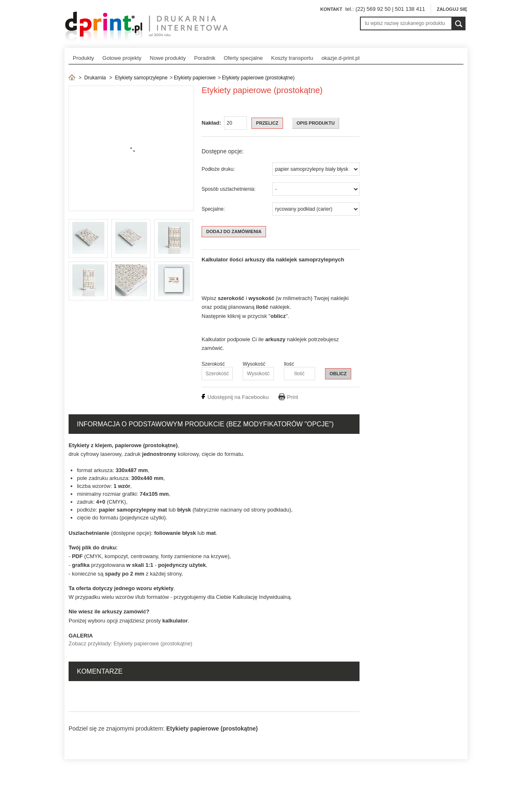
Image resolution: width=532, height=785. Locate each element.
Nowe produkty (168, 58)
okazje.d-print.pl (340, 58)
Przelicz (267, 123)
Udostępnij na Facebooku (238, 397)
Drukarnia (95, 78)
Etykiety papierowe (195, 78)
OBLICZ (338, 374)
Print (292, 397)
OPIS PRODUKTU (316, 123)
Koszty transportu (292, 58)
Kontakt (331, 9)
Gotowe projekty (122, 58)
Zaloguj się (452, 9)
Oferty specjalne (243, 58)
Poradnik (205, 58)
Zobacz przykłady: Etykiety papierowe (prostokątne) (131, 644)
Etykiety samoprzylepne (141, 78)
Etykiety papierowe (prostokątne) (258, 78)
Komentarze (100, 671)
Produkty (83, 58)
